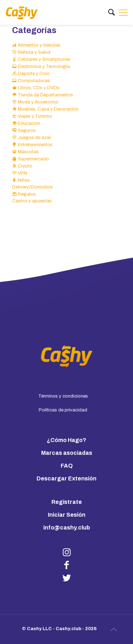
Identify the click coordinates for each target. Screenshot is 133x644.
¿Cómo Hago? (66, 440)
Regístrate (67, 502)
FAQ (67, 466)
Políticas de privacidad (63, 410)
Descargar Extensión (66, 478)
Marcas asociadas (67, 453)
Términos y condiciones (63, 396)
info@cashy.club (67, 528)
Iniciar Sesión (67, 515)
